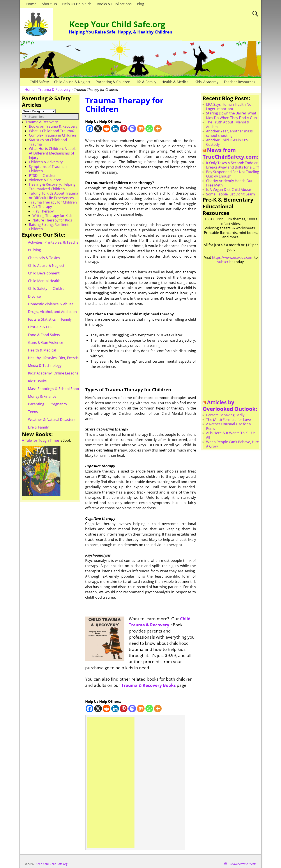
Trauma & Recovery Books (148, 685)
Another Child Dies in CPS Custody (227, 142)
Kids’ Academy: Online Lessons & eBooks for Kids (68, 373)
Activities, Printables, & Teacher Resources (63, 242)
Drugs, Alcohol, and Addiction (52, 312)
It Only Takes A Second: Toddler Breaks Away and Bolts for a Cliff (232, 165)
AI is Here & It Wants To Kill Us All (231, 435)
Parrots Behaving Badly (225, 415)
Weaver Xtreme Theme (243, 864)
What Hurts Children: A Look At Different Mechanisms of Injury (52, 153)
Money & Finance (42, 396)
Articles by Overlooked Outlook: (230, 406)
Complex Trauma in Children (52, 135)
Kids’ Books (37, 381)
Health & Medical (175, 82)
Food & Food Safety (44, 335)
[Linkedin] (115, 129)
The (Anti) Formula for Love (228, 420)
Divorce (34, 296)
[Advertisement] (111, 783)
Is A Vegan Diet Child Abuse (229, 190)
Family (66, 319)
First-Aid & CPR (40, 327)
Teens (33, 412)
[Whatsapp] (149, 129)
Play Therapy (43, 211)
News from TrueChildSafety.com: (231, 153)
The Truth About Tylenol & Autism (228, 124)
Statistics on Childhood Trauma (48, 142)
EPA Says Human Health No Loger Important (229, 107)
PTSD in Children (43, 176)
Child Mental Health (44, 281)
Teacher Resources (239, 82)
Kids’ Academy (207, 82)
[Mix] (141, 129)
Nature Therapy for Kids (52, 220)
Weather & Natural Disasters (52, 420)
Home (31, 4)
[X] (98, 129)
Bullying (34, 250)
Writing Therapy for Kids (52, 216)
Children (60, 288)
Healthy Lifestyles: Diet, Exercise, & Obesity (63, 358)
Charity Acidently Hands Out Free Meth (229, 183)
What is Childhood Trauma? (52, 131)
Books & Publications (114, 4)
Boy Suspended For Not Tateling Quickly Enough (233, 174)
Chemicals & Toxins (44, 258)
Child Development (44, 273)
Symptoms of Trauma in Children (49, 169)
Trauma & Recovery (54, 90)
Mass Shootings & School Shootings (58, 389)
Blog (140, 4)
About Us (49, 4)
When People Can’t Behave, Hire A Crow (232, 444)
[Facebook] (89, 129)
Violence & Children (45, 180)
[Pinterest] (124, 129)
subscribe (225, 262)
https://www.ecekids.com (233, 257)
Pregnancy (58, 404)
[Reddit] (107, 129)
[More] (158, 129)
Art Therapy (42, 207)
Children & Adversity (46, 162)
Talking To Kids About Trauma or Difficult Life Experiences (54, 195)
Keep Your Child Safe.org (117, 24)
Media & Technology (45, 365)
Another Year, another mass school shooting (229, 133)
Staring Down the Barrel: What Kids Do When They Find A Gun (232, 115)
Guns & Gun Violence (46, 343)
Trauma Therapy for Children (53, 202)
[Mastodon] (132, 129)
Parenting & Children (113, 82)
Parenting (36, 404)
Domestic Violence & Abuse (51, 304)
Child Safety (39, 82)
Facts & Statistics (42, 319)
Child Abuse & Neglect (72, 82)
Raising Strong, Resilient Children (49, 227)
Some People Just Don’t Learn (231, 194)
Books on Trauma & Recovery (53, 126)
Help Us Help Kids (77, 4)
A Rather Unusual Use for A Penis (229, 426)
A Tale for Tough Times (41, 440)
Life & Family (146, 82)
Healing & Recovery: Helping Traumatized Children (52, 186)
